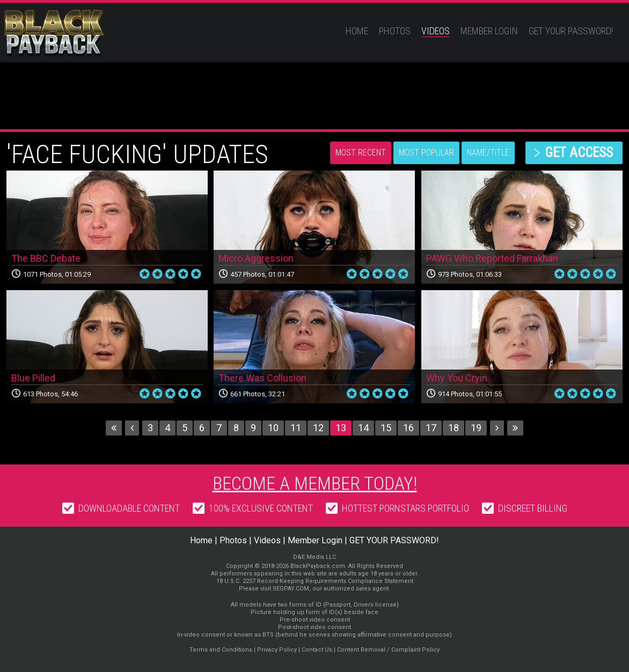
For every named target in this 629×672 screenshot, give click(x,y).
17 (431, 428)
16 (408, 428)
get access (579, 153)
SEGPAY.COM (291, 589)
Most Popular (426, 153)
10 (273, 428)
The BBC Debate (46, 258)
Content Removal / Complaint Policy (388, 650)
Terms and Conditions (221, 650)
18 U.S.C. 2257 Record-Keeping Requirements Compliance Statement (315, 581)
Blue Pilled (33, 378)
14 (363, 428)
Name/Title (488, 153)
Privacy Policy (277, 650)
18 (454, 428)
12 (318, 428)
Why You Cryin (457, 378)
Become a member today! (315, 483)
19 (476, 428)
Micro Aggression (256, 258)
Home (357, 31)
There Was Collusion (262, 378)
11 (296, 428)
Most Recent (361, 153)
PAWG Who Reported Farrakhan (492, 258)
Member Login (489, 31)
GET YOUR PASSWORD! (571, 31)
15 (386, 428)
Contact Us (317, 650)
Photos (395, 31)
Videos (436, 31)
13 (341, 428)
